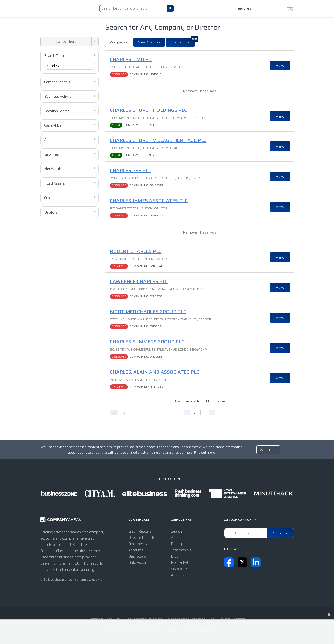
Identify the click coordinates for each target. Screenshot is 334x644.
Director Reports (142, 538)
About (176, 538)
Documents (138, 544)
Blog (175, 556)
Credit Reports (140, 531)
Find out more (205, 452)
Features (243, 8)
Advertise (179, 575)
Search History (183, 569)
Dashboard (137, 556)
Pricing (176, 544)
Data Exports (139, 563)
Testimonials (181, 550)
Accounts (136, 550)
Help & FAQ (180, 563)
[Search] (170, 8)
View (280, 66)
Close (271, 450)
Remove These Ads (200, 91)
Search (176, 531)
